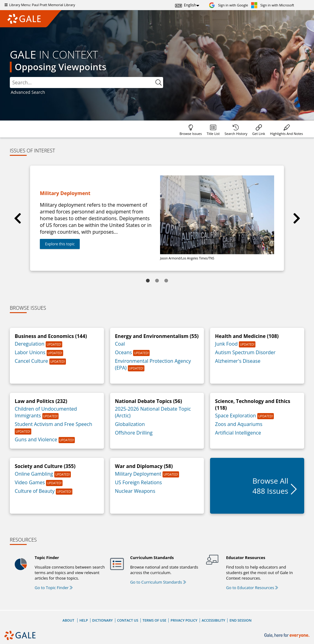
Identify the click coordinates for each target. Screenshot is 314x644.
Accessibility (214, 620)
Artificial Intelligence (238, 433)
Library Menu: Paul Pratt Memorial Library (39, 5)
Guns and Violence (37, 439)
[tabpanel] (157, 218)
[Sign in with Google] (228, 5)
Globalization (130, 424)
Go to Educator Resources (252, 588)
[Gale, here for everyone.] (287, 636)
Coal (120, 344)
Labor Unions (31, 352)
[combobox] (86, 82)
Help (84, 620)
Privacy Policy (184, 620)
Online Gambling (34, 474)
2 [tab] (157, 281)
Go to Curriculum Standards (158, 582)
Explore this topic (60, 244)
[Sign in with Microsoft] (273, 5)
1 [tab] (148, 281)
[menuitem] (191, 129)
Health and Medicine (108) (247, 336)
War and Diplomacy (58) (144, 466)
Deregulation (30, 344)
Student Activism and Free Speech (53, 424)
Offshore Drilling (134, 433)
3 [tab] (166, 281)
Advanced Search (28, 92)
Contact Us (128, 620)
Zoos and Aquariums (239, 424)
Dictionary (103, 620)
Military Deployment (139, 474)
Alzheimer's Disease (238, 361)
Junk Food (227, 344)
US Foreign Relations (138, 482)
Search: (10, 77)
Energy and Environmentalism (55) (157, 336)
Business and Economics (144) (51, 336)
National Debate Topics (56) (149, 401)
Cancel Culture (32, 361)
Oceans (124, 352)
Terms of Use (154, 620)
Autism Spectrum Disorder (245, 352)
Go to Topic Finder (54, 588)
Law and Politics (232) (41, 401)
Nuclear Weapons (135, 491)
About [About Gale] (68, 620)
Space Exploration (236, 416)
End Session (240, 620)
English (190, 5)
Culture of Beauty (35, 491)
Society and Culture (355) (45, 466)
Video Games (30, 482)
